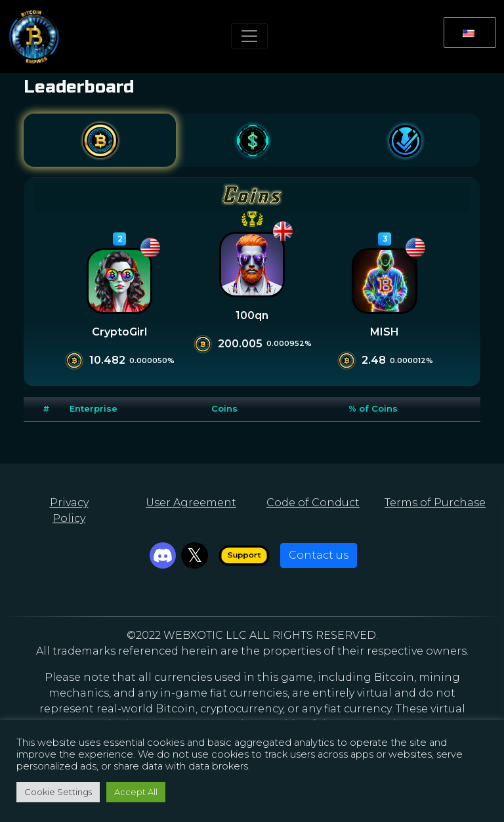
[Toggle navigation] (249, 36)
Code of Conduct (313, 503)
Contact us (319, 555)
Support (244, 555)
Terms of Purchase (435, 503)
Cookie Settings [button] (58, 792)
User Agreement (191, 503)
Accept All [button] (136, 792)
